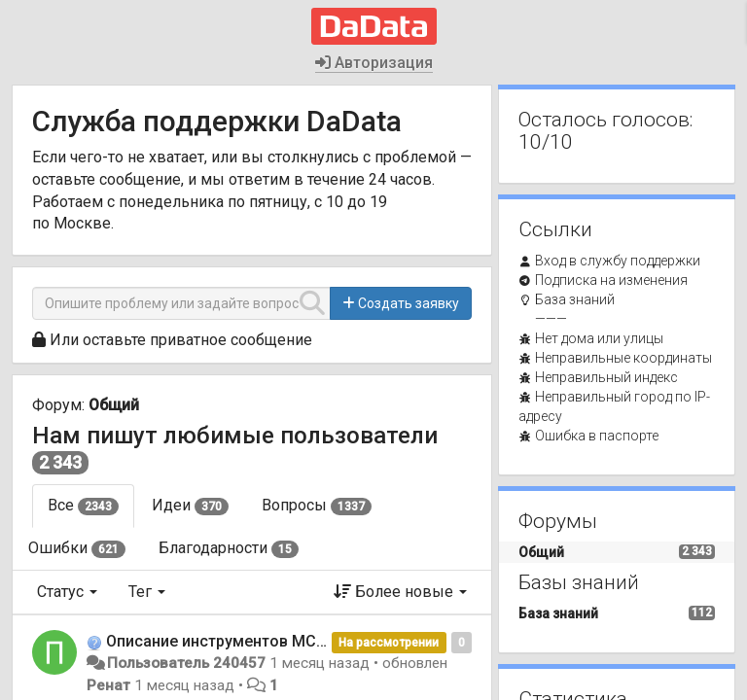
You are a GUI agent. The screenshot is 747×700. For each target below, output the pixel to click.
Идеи (190, 506)
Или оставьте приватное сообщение (181, 340)
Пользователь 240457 (186, 663)
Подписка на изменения (611, 280)
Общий (114, 405)
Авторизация (374, 63)
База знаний (575, 299)
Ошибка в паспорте (597, 436)
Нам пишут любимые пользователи (235, 436)
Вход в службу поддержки (618, 261)
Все (83, 506)
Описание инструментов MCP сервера (249, 641)
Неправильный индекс (606, 377)
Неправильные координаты (623, 358)
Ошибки (77, 548)
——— (551, 319)
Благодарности (229, 548)
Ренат (108, 685)
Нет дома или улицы (599, 338)
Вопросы (317, 506)
